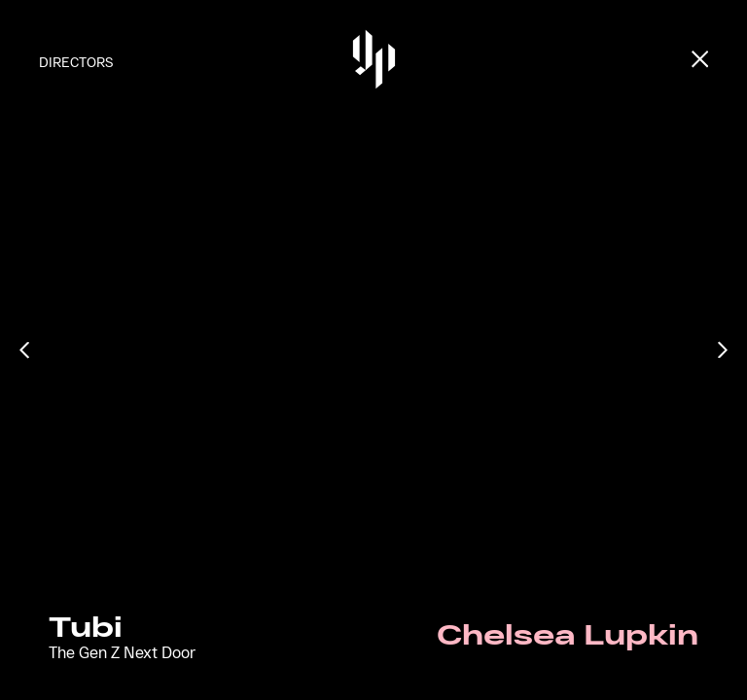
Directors (76, 62)
